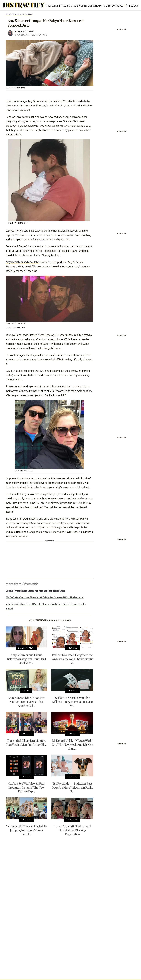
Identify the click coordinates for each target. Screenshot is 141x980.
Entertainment (53, 6)
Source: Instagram (15, 88)
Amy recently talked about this (22, 262)
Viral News (18, 14)
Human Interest (103, 6)
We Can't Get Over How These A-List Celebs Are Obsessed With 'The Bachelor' (44, 597)
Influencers (89, 6)
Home (8, 14)
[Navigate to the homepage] (24, 5)
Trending (77, 6)
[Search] (127, 5)
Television (67, 6)
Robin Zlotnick (26, 32)
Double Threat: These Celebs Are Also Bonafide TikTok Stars (35, 591)
